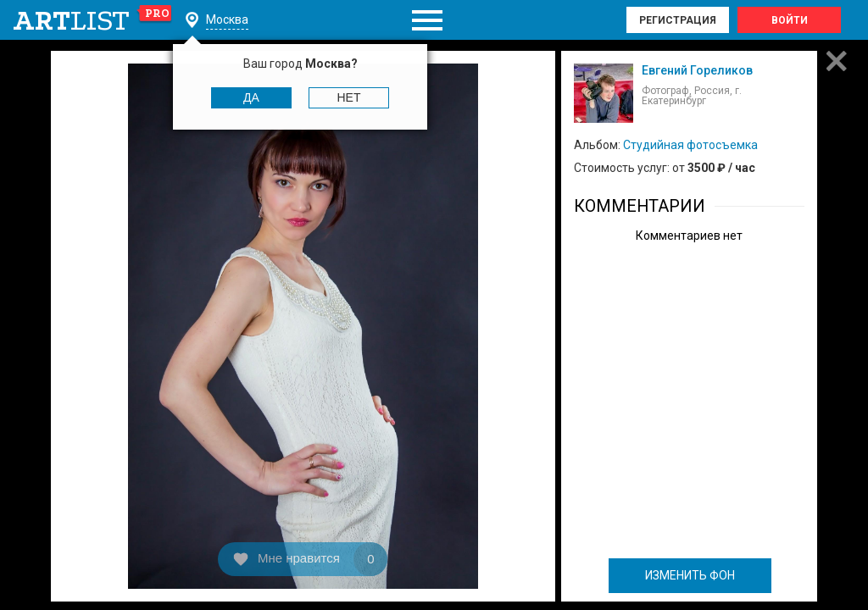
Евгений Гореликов (697, 70)
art (93, 20)
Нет (349, 97)
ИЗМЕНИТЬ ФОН (690, 575)
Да (251, 97)
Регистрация (678, 20)
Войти (790, 20)
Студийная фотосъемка (690, 145)
